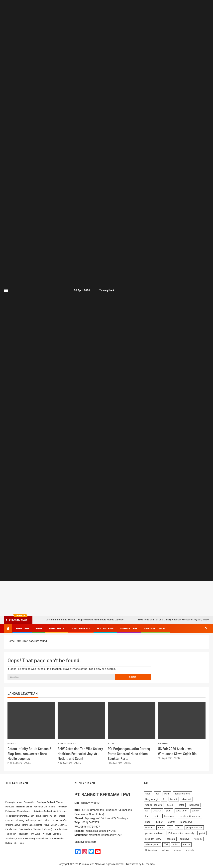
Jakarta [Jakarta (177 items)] (157, 811)
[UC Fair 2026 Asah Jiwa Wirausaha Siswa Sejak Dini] (182, 721)
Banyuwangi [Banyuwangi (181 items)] (152, 799)
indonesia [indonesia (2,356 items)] (194, 805)
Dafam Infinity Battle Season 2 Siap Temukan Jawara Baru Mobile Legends (80, 620)
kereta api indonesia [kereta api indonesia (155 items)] (190, 816)
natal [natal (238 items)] (161, 828)
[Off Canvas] (6, 290)
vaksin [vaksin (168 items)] (165, 850)
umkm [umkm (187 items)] (186, 845)
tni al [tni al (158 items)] (176, 845)
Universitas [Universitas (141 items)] (151, 850)
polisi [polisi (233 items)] (202, 833)
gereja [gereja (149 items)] (170, 805)
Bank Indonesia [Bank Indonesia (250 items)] (182, 794)
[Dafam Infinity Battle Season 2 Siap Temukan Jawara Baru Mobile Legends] (31, 721)
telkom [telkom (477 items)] (198, 839)
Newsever (132, 864)
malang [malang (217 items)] (149, 828)
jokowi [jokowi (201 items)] (196, 811)
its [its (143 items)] (147, 811)
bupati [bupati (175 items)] (174, 799)
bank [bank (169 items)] (167, 794)
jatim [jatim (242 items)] (169, 811)
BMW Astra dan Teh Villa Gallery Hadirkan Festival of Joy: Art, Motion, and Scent (80, 753)
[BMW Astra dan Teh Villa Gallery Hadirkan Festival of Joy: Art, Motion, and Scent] (81, 721)
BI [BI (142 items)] (164, 799)
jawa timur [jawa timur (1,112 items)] (182, 811)
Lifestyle (12, 743)
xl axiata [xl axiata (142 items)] (190, 850)
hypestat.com (88, 842)
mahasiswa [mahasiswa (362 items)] (186, 822)
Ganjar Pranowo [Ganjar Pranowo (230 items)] (154, 805)
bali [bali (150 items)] (157, 794)
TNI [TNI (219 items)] (166, 845)
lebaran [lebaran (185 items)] (172, 822)
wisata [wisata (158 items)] (177, 850)
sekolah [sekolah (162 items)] (171, 839)
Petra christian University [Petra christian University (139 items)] (181, 833)
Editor (29, 763)
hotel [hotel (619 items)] (181, 805)
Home (39, 629)
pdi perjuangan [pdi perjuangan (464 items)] (194, 828)
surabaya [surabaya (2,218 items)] (185, 839)
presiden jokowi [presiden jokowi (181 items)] (154, 839)
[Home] (8, 629)
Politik (111, 743)
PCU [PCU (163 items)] (179, 828)
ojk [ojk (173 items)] (170, 828)
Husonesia (55, 629)
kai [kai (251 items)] (147, 816)
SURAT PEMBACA (81, 629)
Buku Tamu (22, 629)
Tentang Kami (106, 290)
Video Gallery (129, 629)
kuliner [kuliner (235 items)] (159, 822)
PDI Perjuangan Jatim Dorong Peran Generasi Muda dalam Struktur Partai (129, 753)
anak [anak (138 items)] (148, 794)
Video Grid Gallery (155, 629)
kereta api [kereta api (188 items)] (169, 816)
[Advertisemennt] (141, 598)
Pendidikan (163, 743)
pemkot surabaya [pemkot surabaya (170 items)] (154, 833)
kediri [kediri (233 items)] (156, 816)
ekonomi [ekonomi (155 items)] (187, 799)
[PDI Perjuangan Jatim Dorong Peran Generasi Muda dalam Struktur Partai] (132, 721)
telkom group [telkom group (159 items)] (152, 845)
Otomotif (62, 743)
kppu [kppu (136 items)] (148, 822)
